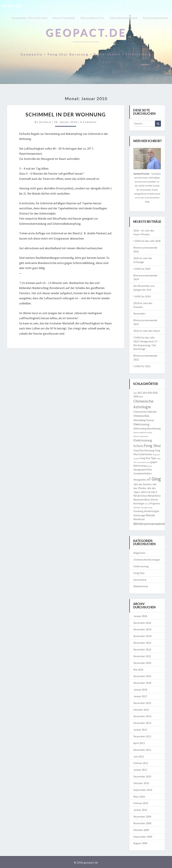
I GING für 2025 (142, 269)
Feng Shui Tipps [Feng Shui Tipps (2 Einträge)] (148, 458)
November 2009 (142, 823)
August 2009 (140, 843)
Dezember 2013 (142, 723)
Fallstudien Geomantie (123, 18)
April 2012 (139, 743)
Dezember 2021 (142, 656)
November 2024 (142, 636)
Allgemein (139, 553)
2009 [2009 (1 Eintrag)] (135, 393)
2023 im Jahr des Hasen (147, 331)
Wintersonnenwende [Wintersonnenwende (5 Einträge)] (150, 524)
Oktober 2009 (141, 830)
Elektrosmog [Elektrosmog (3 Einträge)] (141, 424)
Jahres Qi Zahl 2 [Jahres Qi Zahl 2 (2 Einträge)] (149, 492)
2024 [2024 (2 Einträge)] (136, 396)
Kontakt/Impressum (155, 18)
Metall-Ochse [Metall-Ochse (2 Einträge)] (140, 496)
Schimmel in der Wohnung (66, 114)
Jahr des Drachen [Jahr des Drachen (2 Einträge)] (143, 484)
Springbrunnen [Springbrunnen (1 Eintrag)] (147, 508)
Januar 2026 (140, 616)
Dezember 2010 (142, 776)
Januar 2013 (140, 730)
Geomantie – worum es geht (29, 18)
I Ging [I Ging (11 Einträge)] (155, 479)
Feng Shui (139, 573)
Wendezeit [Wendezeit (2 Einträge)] (139, 519)
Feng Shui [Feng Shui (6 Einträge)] (152, 446)
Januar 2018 (140, 690)
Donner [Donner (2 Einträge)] (150, 420)
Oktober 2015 (141, 710)
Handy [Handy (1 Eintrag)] (150, 466)
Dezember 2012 (142, 736)
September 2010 (143, 790)
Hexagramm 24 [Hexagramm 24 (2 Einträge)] (141, 480)
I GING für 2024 (142, 296)
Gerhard (45, 122)
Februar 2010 (141, 803)
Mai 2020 (138, 670)
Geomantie (140, 580)
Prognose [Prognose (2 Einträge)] (155, 503)
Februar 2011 (141, 763)
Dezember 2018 (142, 683)
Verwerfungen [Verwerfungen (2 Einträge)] (152, 511)
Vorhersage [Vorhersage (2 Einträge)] (139, 515)
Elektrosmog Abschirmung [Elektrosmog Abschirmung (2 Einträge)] (147, 428)
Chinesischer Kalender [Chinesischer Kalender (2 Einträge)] (145, 412)
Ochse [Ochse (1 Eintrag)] (147, 504)
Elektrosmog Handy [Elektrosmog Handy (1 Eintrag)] (141, 436)
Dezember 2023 (142, 643)
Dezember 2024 (142, 629)
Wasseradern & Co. (92, 18)
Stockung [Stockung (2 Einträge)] (138, 511)
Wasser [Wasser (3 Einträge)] (150, 515)
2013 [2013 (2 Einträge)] (140, 393)
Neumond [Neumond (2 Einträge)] (138, 500)
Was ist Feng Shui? (64, 18)
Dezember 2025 (142, 623)
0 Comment (88, 122)
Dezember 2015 (142, 703)
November (139, 313)
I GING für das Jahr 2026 (147, 241)
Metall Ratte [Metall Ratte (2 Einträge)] (154, 496)
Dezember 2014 (142, 716)
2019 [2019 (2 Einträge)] (150, 393)
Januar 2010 (140, 810)
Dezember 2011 (142, 750)
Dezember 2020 (142, 663)
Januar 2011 (140, 770)
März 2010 (139, 797)
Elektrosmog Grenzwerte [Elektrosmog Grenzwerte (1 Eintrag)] (143, 432)
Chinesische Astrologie (147, 560)
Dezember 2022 (142, 649)
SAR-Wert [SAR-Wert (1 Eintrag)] (137, 508)
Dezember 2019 (142, 676)
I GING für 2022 (142, 366)
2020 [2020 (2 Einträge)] (155, 393)
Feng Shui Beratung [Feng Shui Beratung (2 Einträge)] (144, 450)
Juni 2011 (139, 756)
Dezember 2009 (142, 817)
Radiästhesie (141, 586)
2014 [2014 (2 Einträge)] (145, 393)
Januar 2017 (140, 696)
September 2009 (143, 837)
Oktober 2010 (141, 783)
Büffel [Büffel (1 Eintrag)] (141, 397)
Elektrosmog (141, 566)
